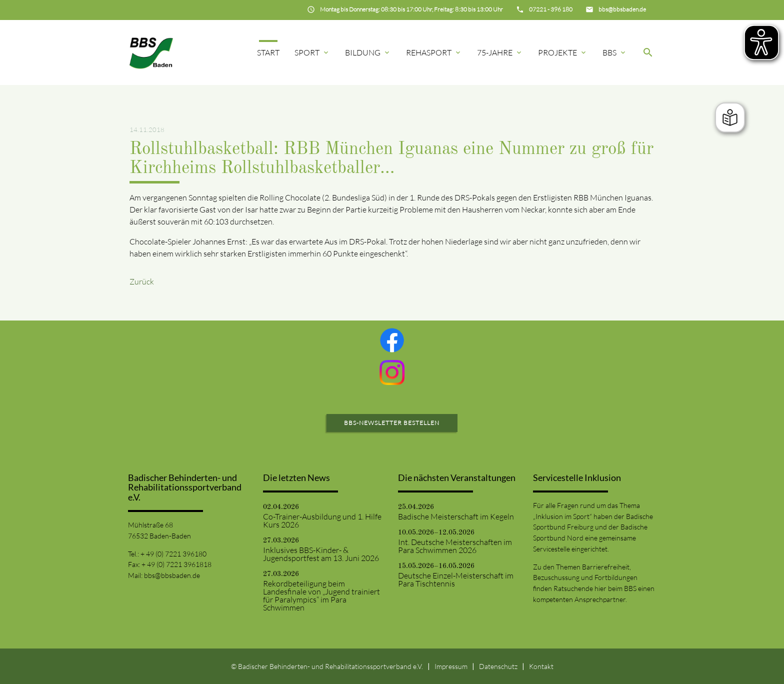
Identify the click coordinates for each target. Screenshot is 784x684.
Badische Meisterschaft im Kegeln (456, 516)
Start (268, 52)
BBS (615, 52)
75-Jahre (500, 52)
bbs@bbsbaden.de (172, 575)
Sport (312, 52)
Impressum (451, 666)
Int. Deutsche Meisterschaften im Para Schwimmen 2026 (455, 546)
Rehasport (434, 52)
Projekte (563, 52)
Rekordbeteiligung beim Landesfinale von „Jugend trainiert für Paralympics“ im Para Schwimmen (321, 595)
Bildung (368, 52)
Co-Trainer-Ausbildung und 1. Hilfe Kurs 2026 (322, 520)
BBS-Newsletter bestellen (392, 423)
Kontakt (541, 666)
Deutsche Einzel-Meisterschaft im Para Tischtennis (456, 579)
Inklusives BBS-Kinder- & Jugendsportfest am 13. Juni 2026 (321, 554)
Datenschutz (498, 666)
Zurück (142, 281)
